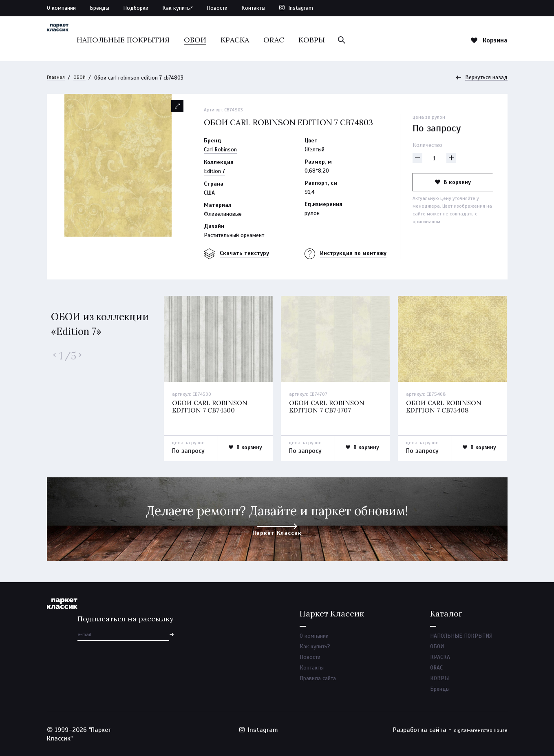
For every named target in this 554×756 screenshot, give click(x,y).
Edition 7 (214, 172)
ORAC (320, 40)
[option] (118, 166)
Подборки (136, 8)
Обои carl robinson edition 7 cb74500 (212, 407)
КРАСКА (281, 40)
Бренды (99, 8)
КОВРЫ (358, 40)
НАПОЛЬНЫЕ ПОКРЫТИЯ (170, 40)
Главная (57, 78)
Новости (217, 8)
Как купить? (178, 8)
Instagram (301, 8)
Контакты (253, 8)
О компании (61, 8)
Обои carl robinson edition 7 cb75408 (446, 407)
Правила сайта (318, 683)
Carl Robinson (220, 150)
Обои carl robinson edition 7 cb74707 (329, 407)
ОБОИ (242, 40)
